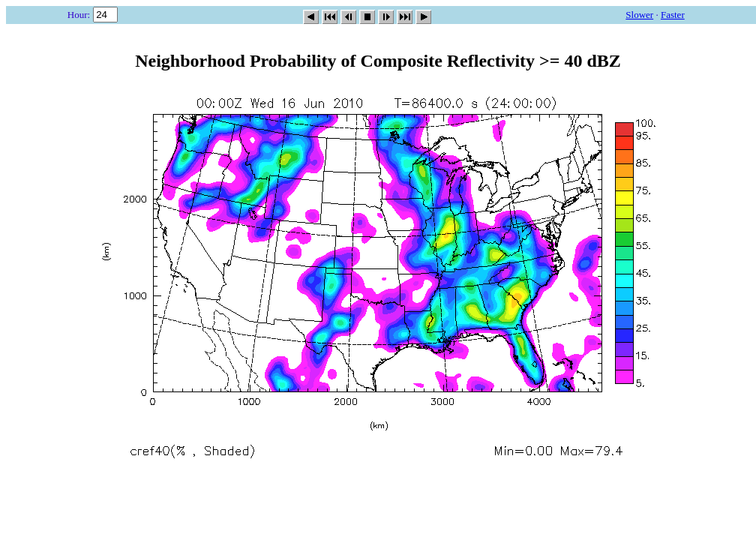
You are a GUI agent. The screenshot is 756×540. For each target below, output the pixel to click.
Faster (673, 15)
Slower (639, 15)
